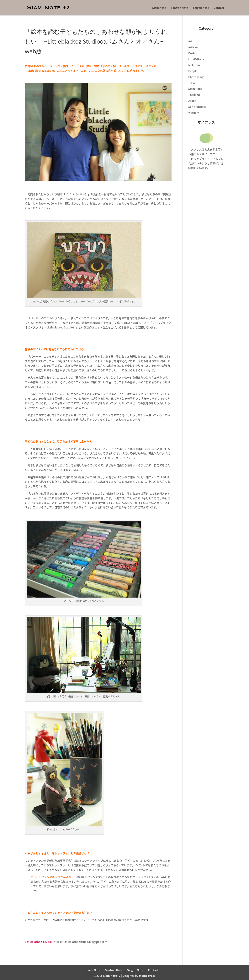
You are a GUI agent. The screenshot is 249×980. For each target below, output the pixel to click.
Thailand (194, 95)
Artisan (193, 47)
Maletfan (194, 65)
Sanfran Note (179, 8)
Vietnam (194, 113)
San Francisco (197, 107)
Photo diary (196, 77)
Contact (219, 8)
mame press (147, 976)
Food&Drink (196, 59)
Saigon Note (201, 8)
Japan (192, 101)
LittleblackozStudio (38, 942)
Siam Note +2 (112, 976)
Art (190, 41)
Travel (192, 83)
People (193, 71)
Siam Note (159, 8)
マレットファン (48, 66)
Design (193, 53)
